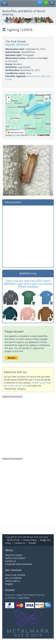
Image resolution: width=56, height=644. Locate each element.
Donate (32, 543)
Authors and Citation (15, 558)
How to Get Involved (15, 575)
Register (9, 584)
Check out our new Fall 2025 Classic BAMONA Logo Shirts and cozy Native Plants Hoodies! (28, 284)
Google (33, 135)
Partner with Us (13, 581)
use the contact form (17, 386)
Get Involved (13, 570)
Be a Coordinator (14, 578)
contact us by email (41, 383)
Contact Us (20, 543)
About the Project (14, 555)
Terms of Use (13, 540)
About (9, 550)
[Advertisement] (28, 236)
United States (33, 76)
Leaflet (18, 135)
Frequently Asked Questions (19, 564)
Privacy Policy (30, 540)
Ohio (43, 76)
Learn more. (24, 598)
